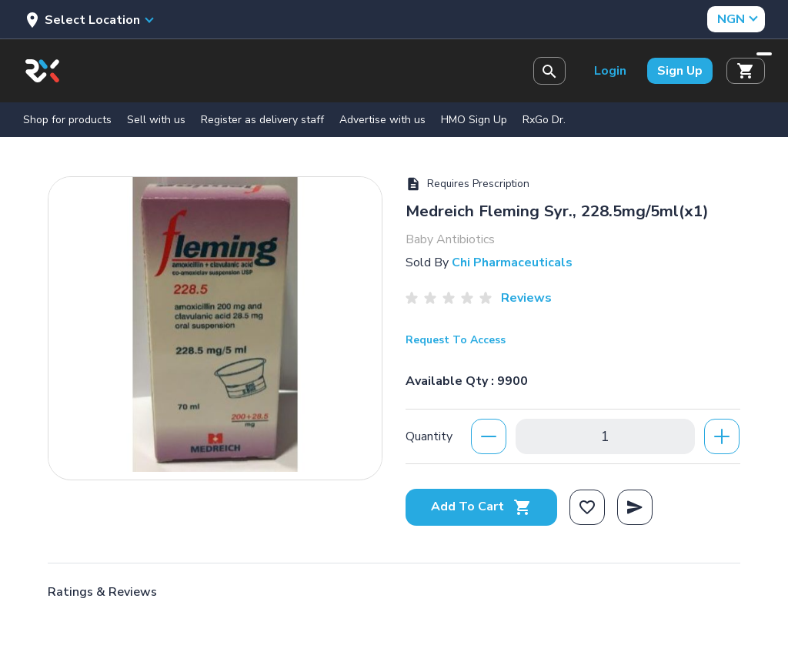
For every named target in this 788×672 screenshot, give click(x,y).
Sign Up (680, 71)
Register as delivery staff (262, 120)
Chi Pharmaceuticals (512, 262)
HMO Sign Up (474, 120)
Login (610, 71)
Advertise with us (382, 120)
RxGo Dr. (544, 120)
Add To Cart (481, 507)
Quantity (429, 436)
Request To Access (456, 340)
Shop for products (67, 120)
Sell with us (156, 120)
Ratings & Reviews (102, 592)
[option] (215, 324)
